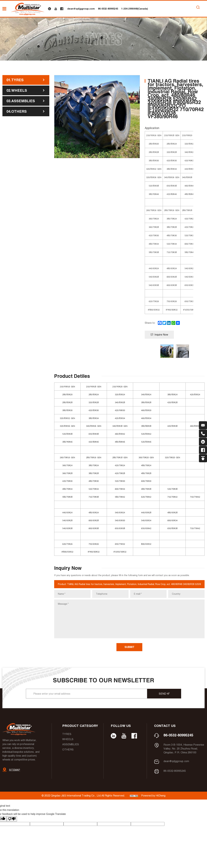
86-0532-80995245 (108, 9)
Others (68, 750)
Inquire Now (159, 335)
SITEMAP (15, 770)
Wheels (68, 739)
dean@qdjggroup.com (81, 9)
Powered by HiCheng (153, 796)
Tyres (67, 734)
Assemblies (71, 744)
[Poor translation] (12, 819)
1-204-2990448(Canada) (135, 9)
